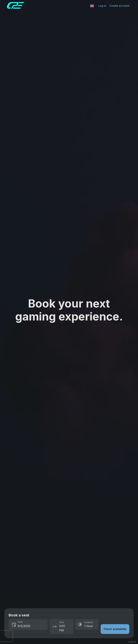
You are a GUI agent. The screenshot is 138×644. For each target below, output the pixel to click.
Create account (119, 6)
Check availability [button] (115, 629)
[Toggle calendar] (14, 625)
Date (20, 622)
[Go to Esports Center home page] (48, 6)
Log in (102, 6)
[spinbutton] (32, 626)
